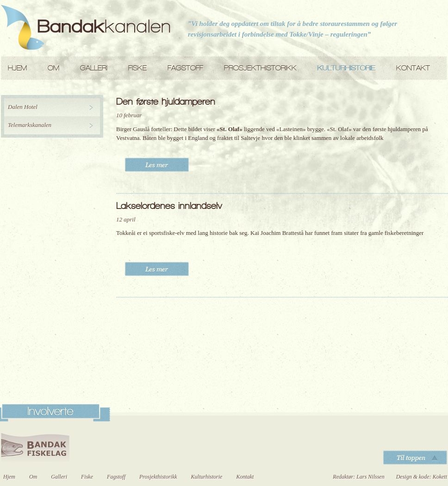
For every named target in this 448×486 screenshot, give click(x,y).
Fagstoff (185, 68)
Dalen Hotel (23, 107)
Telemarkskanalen (30, 125)
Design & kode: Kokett (422, 477)
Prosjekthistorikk (260, 68)
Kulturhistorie (346, 68)
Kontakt (413, 68)
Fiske (137, 68)
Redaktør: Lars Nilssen (358, 477)
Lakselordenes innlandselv (169, 206)
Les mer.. (157, 165)
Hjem (17, 68)
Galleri (94, 68)
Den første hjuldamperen (166, 101)
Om (53, 68)
